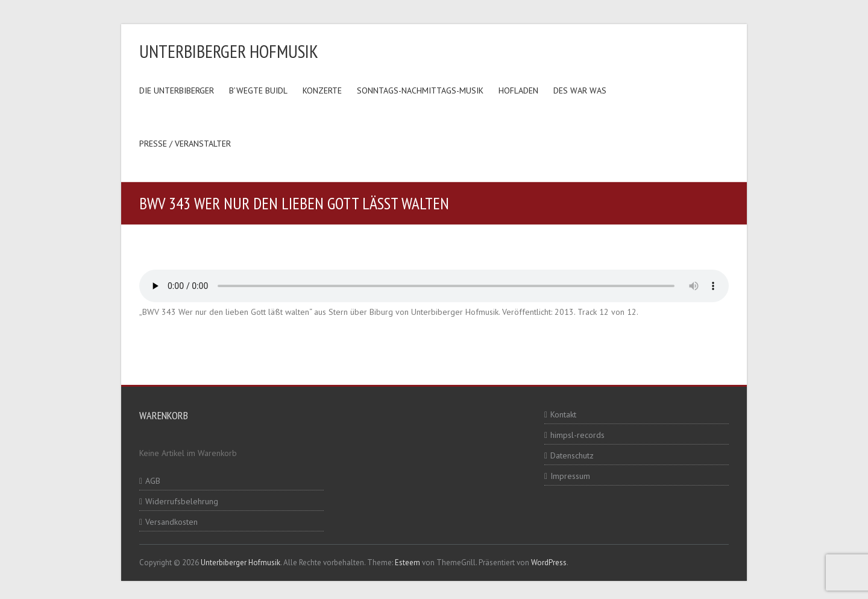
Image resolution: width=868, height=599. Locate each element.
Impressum (570, 476)
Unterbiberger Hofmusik (229, 51)
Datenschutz (572, 455)
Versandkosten (171, 522)
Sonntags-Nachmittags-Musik (420, 90)
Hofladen (518, 90)
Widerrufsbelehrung (182, 501)
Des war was (580, 90)
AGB (153, 481)
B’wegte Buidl (258, 90)
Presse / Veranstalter (185, 144)
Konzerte (322, 90)
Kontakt (563, 414)
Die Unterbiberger (177, 90)
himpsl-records (577, 435)
